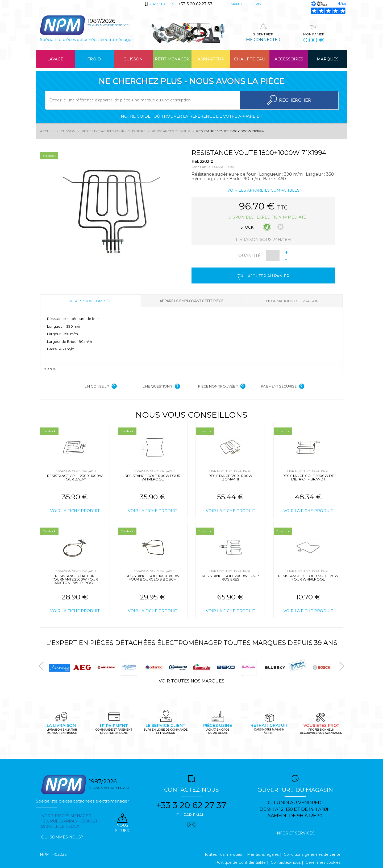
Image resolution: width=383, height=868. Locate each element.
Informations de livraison (292, 301)
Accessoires (289, 59)
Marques (328, 59)
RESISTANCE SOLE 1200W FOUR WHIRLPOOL (153, 477)
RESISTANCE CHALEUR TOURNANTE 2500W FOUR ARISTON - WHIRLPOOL (75, 579)
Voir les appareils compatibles (263, 190)
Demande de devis (243, 4)
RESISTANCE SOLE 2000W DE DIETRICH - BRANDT (308, 477)
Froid (94, 59)
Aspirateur (211, 59)
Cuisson (133, 59)
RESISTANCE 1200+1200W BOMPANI (230, 477)
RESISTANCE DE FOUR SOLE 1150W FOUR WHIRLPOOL (308, 577)
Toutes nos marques (223, 854)
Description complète (91, 301)
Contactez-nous (286, 862)
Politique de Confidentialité (240, 862)
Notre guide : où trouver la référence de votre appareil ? (191, 116)
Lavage (55, 59)
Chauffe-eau (250, 59)
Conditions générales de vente (312, 854)
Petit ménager (172, 59)
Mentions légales (263, 854)
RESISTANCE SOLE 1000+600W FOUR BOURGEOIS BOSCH (153, 577)
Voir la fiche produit (75, 511)
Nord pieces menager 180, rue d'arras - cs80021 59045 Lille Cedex (69, 821)
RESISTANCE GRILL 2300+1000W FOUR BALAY (75, 477)
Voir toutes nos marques (192, 681)
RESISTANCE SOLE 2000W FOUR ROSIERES (230, 577)
